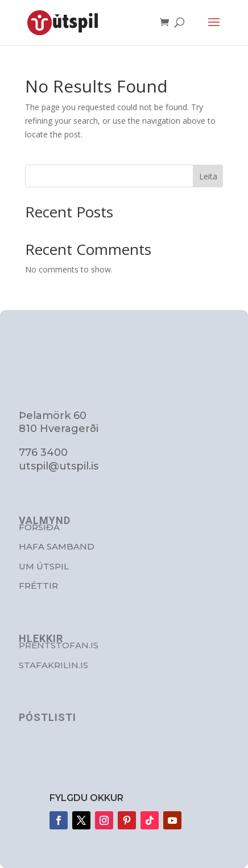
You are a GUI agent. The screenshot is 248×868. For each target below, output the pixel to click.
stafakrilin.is (53, 665)
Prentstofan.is (59, 645)
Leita (208, 176)
